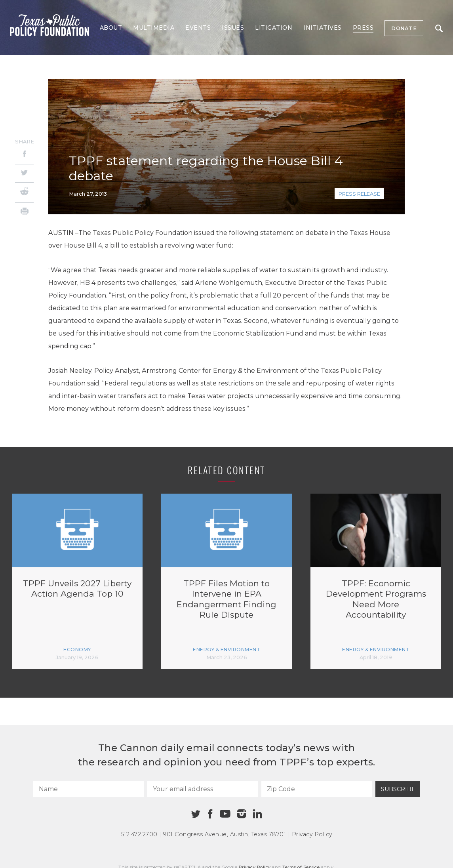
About (111, 28)
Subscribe (398, 789)
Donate (404, 28)
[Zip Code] (317, 789)
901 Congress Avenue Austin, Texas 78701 (225, 834)
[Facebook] (24, 155)
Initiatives (323, 28)
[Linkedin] (257, 814)
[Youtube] (225, 814)
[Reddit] (24, 193)
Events (198, 28)
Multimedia (154, 28)
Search (439, 28)
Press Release (359, 194)
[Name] (89, 789)
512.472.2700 (139, 834)
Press (363, 28)
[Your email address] (203, 789)
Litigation (274, 28)
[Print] (24, 213)
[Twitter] (24, 173)
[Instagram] (242, 814)
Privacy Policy (312, 834)
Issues (233, 28)
